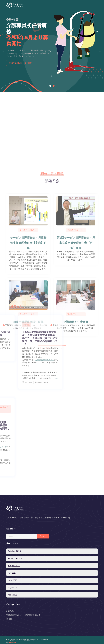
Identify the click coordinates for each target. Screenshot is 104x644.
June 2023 (12, 580)
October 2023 (14, 551)
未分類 (9, 619)
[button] (50, 86)
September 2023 (15, 558)
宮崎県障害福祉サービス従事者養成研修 (23, 615)
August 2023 (14, 566)
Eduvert (13, 642)
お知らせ (10, 611)
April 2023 (12, 595)
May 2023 (12, 587)
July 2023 (12, 573)
